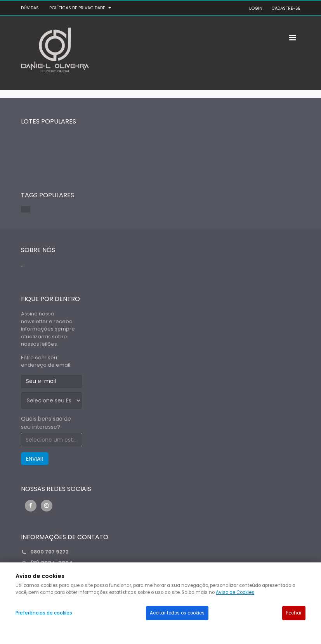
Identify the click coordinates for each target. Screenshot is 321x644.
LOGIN (256, 8)
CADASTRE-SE (286, 8)
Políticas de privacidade (77, 8)
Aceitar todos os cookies (177, 613)
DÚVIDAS (30, 8)
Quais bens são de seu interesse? (46, 423)
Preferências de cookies (44, 613)
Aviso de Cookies (235, 592)
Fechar (294, 613)
